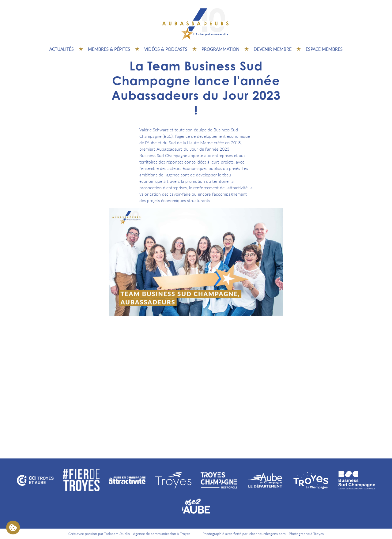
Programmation (221, 49)
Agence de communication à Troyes (162, 534)
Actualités (62, 49)
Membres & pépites (109, 49)
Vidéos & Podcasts (166, 49)
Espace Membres (324, 49)
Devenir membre (273, 49)
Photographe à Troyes (306, 534)
